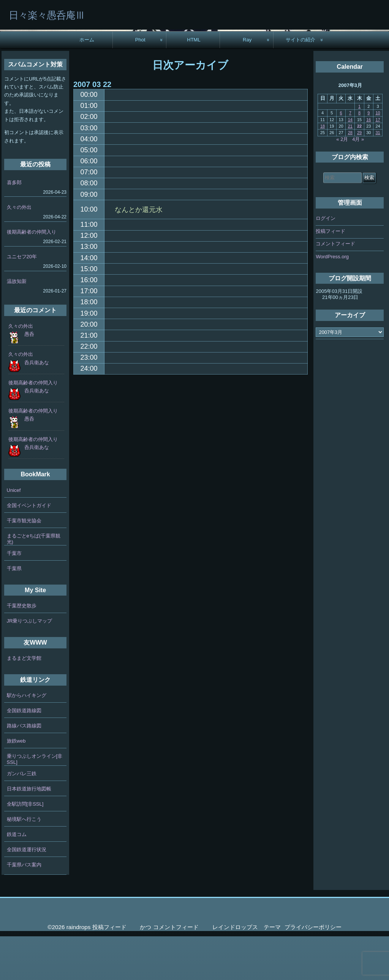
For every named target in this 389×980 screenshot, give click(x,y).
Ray (247, 83)
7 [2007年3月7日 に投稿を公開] (350, 156)
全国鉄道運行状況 (27, 893)
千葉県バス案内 (24, 908)
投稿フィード (330, 275)
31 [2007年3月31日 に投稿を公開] (378, 177)
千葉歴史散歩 (22, 649)
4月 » (358, 183)
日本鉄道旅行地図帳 (29, 832)
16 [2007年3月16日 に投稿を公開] (368, 163)
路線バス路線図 (24, 769)
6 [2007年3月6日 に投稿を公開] (341, 156)
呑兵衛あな (37, 406)
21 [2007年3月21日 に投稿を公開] (350, 170)
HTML (194, 83)
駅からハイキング (27, 739)
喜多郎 (14, 226)
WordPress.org (332, 300)
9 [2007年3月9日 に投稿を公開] (368, 156)
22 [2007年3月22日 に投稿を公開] (359, 170)
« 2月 (342, 183)
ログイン (326, 262)
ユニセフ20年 (22, 300)
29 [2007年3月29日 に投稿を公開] (359, 177)
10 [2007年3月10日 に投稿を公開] (378, 156)
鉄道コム (17, 878)
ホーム (87, 83)
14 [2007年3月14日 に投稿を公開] (350, 163)
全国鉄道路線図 (24, 754)
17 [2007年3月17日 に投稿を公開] (378, 163)
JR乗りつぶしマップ (30, 665)
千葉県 (14, 612)
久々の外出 (19, 251)
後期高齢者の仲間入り (32, 276)
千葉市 (14, 597)
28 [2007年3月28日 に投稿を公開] (350, 177)
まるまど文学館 (24, 702)
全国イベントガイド (29, 549)
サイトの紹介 (300, 83)
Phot (140, 83)
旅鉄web (16, 785)
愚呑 (29, 378)
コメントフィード (335, 287)
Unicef (14, 534)
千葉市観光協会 (24, 564)
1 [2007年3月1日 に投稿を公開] (359, 150)
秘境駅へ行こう (24, 863)
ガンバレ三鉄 (22, 817)
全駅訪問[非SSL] (25, 848)
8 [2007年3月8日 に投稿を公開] (359, 156)
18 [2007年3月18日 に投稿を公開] (323, 170)
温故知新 (17, 325)
